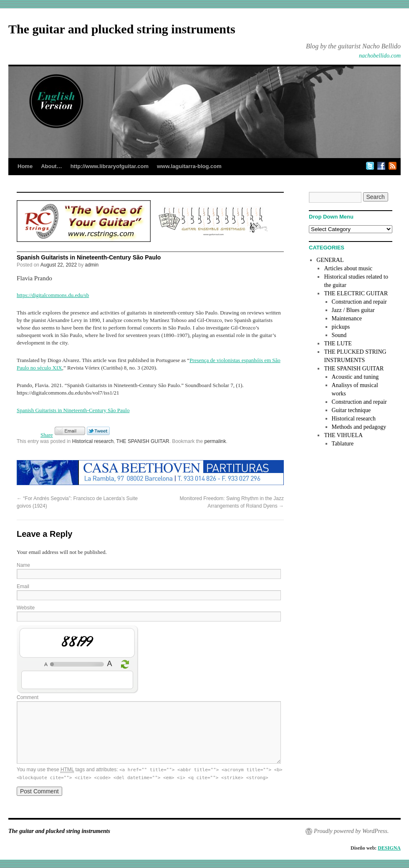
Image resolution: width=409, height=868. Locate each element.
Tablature (343, 444)
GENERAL (330, 260)
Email (23, 586)
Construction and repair (359, 302)
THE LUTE (338, 343)
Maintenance (347, 318)
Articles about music (348, 268)
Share (47, 435)
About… (52, 166)
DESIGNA (389, 848)
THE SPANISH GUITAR (143, 441)
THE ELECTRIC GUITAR (356, 293)
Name (23, 565)
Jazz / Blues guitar (353, 310)
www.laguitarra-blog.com (189, 166)
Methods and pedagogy (359, 427)
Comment (28, 697)
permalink (215, 441)
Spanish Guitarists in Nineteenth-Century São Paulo (73, 410)
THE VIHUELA (343, 435)
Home (25, 166)
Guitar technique (351, 410)
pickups (341, 327)
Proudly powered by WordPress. (351, 831)
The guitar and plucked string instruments (122, 29)
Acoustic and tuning (355, 377)
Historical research (93, 441)
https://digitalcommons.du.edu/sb (53, 295)
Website (26, 608)
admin (92, 265)
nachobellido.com (380, 56)
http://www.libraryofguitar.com (110, 166)
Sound (339, 335)
